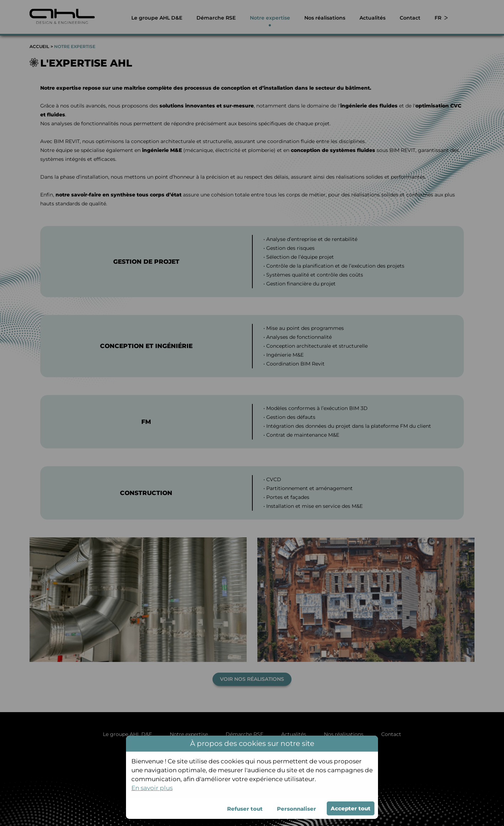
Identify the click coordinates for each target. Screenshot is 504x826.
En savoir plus (152, 788)
